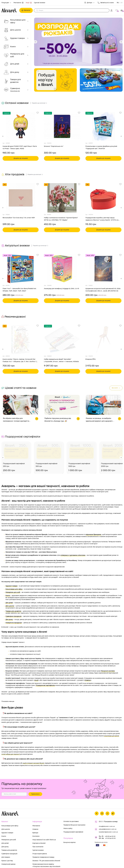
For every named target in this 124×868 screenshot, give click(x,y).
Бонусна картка (69, 826)
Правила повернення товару (43, 840)
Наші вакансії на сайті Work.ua (44, 823)
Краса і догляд (7, 844)
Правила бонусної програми (74, 808)
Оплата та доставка (71, 805)
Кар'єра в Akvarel (39, 826)
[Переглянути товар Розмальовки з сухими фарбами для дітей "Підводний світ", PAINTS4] (103, 126)
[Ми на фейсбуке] (97, 797)
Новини (35, 812)
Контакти (36, 819)
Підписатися (35, 777)
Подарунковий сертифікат (73, 815)
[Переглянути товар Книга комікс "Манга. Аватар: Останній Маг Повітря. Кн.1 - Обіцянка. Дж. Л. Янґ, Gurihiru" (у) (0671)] (21, 339)
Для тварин (6, 840)
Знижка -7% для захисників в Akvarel (46, 844)
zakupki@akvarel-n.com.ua (108, 812)
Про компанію (38, 830)
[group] (78, 42)
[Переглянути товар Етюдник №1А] (103, 339)
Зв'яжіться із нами (106, 3)
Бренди (35, 816)
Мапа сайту (68, 812)
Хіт (5, 185)
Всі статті (116, 388)
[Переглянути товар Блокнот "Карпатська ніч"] (62, 126)
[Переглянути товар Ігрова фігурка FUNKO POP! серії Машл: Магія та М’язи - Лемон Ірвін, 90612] (21, 126)
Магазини (19, 3)
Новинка (7, 113)
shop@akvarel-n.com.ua (107, 809)
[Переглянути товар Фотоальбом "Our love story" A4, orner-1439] (21, 198)
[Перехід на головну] (10, 10)
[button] (36, 42)
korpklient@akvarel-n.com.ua (108, 815)
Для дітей (5, 826)
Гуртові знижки (40, 3)
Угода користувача (40, 837)
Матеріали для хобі (9, 823)
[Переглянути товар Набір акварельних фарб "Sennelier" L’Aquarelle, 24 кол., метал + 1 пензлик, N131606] (62, 339)
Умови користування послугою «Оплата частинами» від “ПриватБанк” (44, 855)
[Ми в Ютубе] (107, 797)
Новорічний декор (8, 847)
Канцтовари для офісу (10, 809)
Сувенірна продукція (9, 837)
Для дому (5, 830)
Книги (4, 819)
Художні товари (7, 816)
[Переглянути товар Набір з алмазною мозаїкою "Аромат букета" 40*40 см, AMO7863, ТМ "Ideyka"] (62, 198)
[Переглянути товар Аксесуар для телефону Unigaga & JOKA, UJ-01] (62, 269)
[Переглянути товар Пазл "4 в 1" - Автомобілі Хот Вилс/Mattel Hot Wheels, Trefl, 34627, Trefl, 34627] (21, 269)
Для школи (6, 812)
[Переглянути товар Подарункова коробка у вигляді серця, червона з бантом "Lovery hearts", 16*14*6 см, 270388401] (103, 198)
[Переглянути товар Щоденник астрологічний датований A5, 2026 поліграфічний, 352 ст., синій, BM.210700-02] (103, 269)
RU (118, 3)
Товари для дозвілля (9, 833)
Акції (29, 3)
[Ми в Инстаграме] (102, 797)
